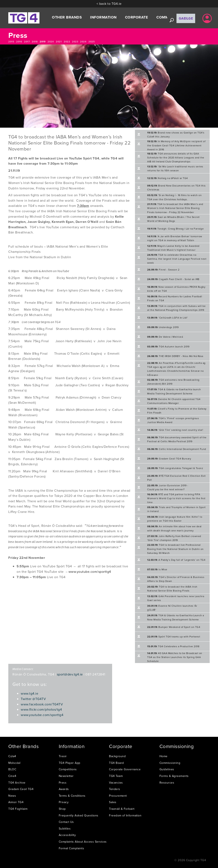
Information (103, 17)
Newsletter (66, 776)
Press (63, 783)
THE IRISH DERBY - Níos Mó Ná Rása (175, 356)
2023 (75, 42)
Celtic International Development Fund (177, 449)
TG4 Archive (17, 783)
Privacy (64, 802)
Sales (113, 802)
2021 (59, 42)
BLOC (12, 769)
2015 (11, 42)
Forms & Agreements (174, 776)
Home (163, 756)
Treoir (63, 756)
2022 (67, 42)
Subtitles (65, 828)
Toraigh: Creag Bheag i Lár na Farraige (175, 229)
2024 (83, 42)
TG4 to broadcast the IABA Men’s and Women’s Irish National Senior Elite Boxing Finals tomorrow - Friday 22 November (175, 208)
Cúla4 (12, 756)
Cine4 (12, 776)
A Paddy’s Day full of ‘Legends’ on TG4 (176, 560)
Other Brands (67, 17)
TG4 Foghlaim (18, 809)
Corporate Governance (125, 769)
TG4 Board (116, 763)
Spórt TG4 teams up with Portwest (174, 636)
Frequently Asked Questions (79, 815)
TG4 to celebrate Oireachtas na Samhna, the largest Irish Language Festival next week (177, 259)
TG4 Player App (70, 763)
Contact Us (66, 822)
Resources (167, 783)
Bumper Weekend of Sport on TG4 (174, 627)
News (12, 796)
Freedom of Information (125, 815)
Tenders (115, 789)
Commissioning (170, 763)
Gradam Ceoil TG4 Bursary (169, 459)
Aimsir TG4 (16, 802)
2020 (51, 42)
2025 (92, 42)
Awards (64, 789)
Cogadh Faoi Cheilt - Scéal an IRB (173, 279)
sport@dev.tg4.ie (70, 674)
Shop (62, 809)
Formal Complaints (72, 848)
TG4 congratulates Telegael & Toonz (175, 468)
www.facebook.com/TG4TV (42, 704)
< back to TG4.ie (109, 4)
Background (117, 756)
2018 (35, 42)
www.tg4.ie (29, 693)
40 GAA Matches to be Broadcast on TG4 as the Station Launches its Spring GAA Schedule (175, 657)
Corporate (137, 17)
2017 (27, 42)
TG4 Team (116, 776)
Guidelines (167, 769)
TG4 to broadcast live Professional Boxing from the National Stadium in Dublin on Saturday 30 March (175, 549)
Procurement (118, 796)
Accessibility (67, 835)
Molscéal (14, 763)
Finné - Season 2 (163, 270)
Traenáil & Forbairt (122, 809)
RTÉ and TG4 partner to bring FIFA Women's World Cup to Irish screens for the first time (176, 498)
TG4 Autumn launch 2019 (168, 346)
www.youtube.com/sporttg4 (90, 572)
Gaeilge (186, 18)
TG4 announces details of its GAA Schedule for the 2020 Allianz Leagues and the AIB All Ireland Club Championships (176, 157)
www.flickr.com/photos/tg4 (41, 709)
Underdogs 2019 (163, 327)
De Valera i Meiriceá (165, 337)
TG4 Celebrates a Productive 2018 (173, 646)
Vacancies (116, 783)
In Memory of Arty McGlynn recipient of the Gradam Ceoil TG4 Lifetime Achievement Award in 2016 (176, 145)
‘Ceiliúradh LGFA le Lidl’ (168, 318)
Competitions (68, 769)
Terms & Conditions (72, 796)
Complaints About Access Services (83, 842)
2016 (19, 42)
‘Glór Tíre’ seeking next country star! (175, 430)
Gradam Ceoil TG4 (21, 789)
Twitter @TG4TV (33, 699)
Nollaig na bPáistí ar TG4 (168, 178)
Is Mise (157, 569)
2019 (43, 42)
